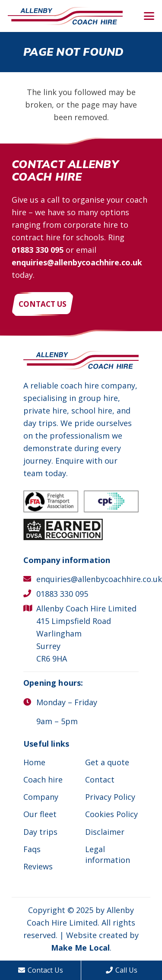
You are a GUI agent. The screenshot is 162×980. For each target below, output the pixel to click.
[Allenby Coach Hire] (65, 16)
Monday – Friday (67, 702)
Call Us (122, 970)
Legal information (108, 854)
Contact (100, 780)
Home (34, 762)
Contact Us (41, 970)
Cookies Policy (111, 814)
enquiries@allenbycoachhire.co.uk (77, 262)
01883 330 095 (38, 250)
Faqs (32, 849)
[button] (149, 16)
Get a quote (107, 762)
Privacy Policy (110, 797)
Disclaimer (105, 832)
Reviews (38, 866)
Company (41, 797)
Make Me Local (80, 948)
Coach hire (43, 780)
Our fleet (40, 814)
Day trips (40, 832)
